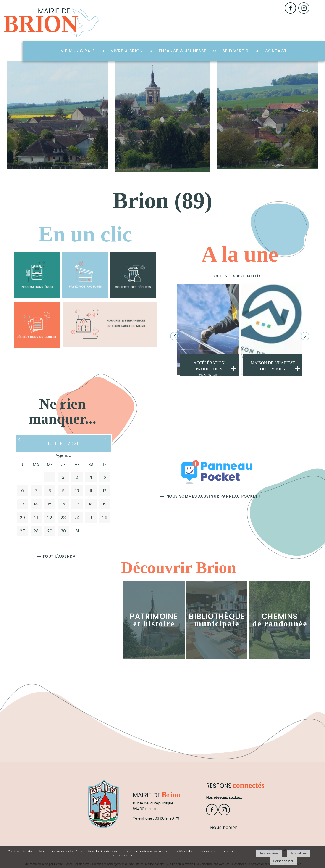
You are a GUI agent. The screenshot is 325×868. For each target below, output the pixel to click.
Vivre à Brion (127, 51)
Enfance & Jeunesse (183, 51)
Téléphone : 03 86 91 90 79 (156, 818)
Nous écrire (224, 828)
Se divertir (236, 51)
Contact (276, 51)
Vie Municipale (78, 51)
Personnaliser (283, 861)
